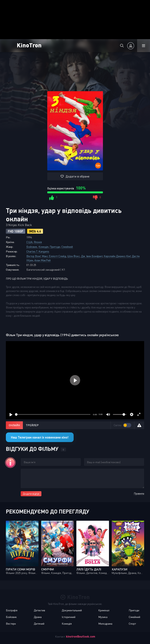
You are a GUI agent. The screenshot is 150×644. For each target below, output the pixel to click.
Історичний (69, 617)
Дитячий (39, 624)
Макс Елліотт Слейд (54, 256)
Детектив (39, 610)
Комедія (43, 247)
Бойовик (32, 247)
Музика (103, 617)
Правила (139, 493)
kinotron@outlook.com (81, 636)
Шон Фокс (74, 256)
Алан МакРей (42, 260)
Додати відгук (31, 494)
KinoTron (29, 45)
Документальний (72, 610)
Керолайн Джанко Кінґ (117, 256)
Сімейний (67, 247)
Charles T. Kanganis (38, 251)
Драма (38, 617)
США (29, 242)
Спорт (132, 624)
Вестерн (11, 624)
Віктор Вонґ (33, 256)
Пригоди (55, 247)
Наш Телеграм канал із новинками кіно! (40, 437)
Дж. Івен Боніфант (92, 256)
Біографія (12, 610)
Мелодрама (105, 624)
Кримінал (104, 610)
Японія (38, 242)
